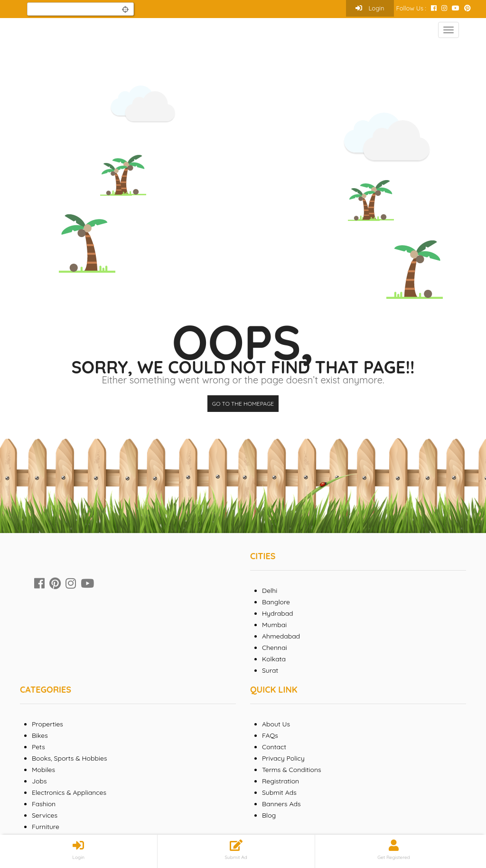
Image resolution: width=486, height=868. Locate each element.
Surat (270, 670)
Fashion (44, 804)
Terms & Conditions (292, 770)
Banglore (276, 602)
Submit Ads (279, 792)
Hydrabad (278, 613)
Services (45, 815)
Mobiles (43, 770)
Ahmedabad (281, 636)
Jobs (39, 781)
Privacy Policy (283, 758)
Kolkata (274, 659)
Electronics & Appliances (69, 792)
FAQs (270, 735)
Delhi (270, 591)
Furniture (46, 827)
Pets (38, 747)
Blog (269, 815)
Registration (280, 781)
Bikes (40, 735)
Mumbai (274, 625)
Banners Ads (281, 804)
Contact (274, 747)
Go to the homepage (243, 404)
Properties (47, 724)
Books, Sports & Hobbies (69, 758)
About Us (276, 724)
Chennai (275, 648)
